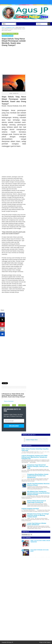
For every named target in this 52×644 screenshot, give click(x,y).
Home (14, 405)
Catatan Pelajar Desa (32, 440)
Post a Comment (9, 401)
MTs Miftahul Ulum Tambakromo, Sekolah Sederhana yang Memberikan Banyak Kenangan (38, 493)
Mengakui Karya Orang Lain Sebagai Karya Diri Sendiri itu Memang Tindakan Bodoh (38, 515)
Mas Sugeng (47, 642)
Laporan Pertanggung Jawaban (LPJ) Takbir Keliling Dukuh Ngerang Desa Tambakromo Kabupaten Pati (35, 457)
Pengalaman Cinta (8, 36)
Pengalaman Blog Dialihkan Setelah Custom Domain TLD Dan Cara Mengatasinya (38, 476)
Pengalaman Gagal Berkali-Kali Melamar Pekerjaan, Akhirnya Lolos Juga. (38, 466)
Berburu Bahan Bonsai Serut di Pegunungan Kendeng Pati (37, 502)
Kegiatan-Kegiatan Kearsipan (30, 509)
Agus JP (11, 642)
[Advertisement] (14, 60)
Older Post (22, 405)
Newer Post (6, 405)
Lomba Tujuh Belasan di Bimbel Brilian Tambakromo (37, 524)
